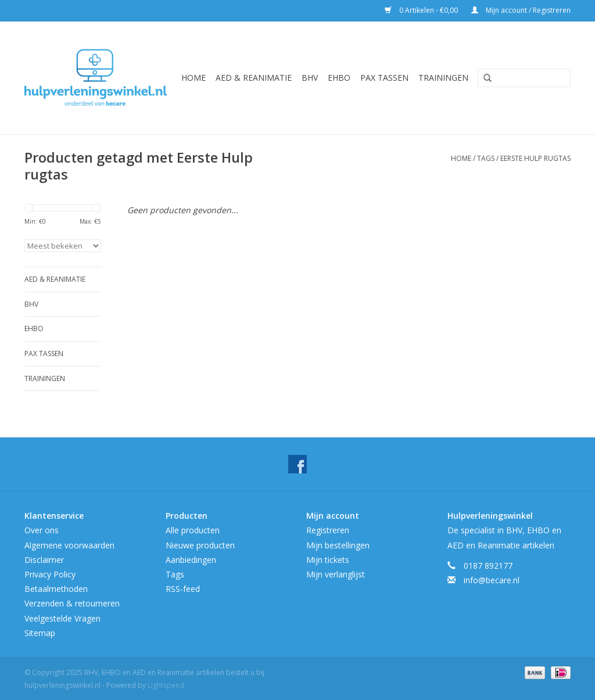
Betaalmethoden (56, 589)
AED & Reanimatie (254, 78)
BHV (310, 78)
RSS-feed (183, 589)
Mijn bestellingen (338, 545)
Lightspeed (166, 685)
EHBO (339, 78)
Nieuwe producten (200, 545)
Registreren (328, 530)
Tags (486, 158)
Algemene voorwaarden (69, 545)
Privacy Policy (50, 574)
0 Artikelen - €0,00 (422, 10)
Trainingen (443, 78)
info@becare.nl (492, 580)
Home (193, 78)
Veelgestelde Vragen (62, 618)
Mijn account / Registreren (521, 10)
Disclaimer (44, 560)
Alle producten (193, 530)
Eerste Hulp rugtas (535, 158)
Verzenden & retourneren (72, 603)
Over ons (42, 530)
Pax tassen (384, 78)
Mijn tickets (328, 560)
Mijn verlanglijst (336, 574)
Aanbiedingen (191, 560)
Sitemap (40, 633)
